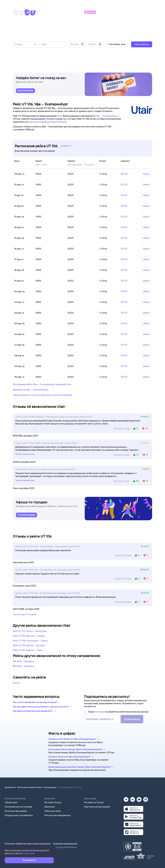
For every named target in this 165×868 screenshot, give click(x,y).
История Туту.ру (53, 802)
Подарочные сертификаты (19, 815)
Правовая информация (65, 844)
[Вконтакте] (133, 798)
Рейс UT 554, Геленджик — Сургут (30, 641)
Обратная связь (53, 811)
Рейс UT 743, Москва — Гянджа (29, 636)
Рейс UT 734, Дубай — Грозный (29, 645)
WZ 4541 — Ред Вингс (24, 661)
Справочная (11, 802)
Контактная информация (58, 815)
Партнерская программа (97, 807)
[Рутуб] (146, 798)
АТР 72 (16, 683)
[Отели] (90, 12)
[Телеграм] (126, 798)
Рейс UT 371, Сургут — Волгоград (30, 631)
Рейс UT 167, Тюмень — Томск (28, 650)
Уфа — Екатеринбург (107, 116)
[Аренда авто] (130, 12)
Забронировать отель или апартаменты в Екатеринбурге (43, 395)
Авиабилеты (10, 787)
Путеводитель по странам (18, 807)
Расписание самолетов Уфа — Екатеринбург (37, 787)
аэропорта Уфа (37, 122)
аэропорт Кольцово (57, 122)
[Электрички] (104, 12)
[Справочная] (146, 12)
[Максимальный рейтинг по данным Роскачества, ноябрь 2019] (133, 847)
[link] (25, 91)
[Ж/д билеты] (62, 12)
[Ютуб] (139, 798)
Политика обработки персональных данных (28, 844)
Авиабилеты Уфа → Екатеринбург (31, 390)
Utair (59, 116)
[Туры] (117, 12)
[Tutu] (24, 12)
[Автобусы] (77, 12)
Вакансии (50, 807)
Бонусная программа (16, 811)
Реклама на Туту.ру (94, 802)
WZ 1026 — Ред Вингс (24, 666)
